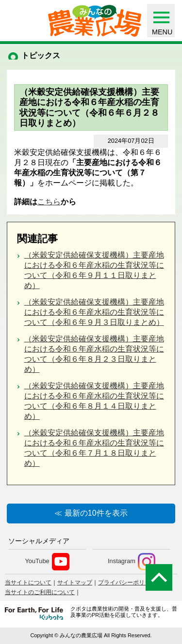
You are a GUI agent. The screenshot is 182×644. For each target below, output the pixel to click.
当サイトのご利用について (40, 592)
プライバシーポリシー (127, 583)
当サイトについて (28, 583)
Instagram (132, 562)
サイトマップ (75, 583)
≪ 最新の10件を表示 (91, 513)
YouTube (47, 562)
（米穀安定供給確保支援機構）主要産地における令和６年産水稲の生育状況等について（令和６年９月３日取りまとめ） (94, 312)
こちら (49, 202)
